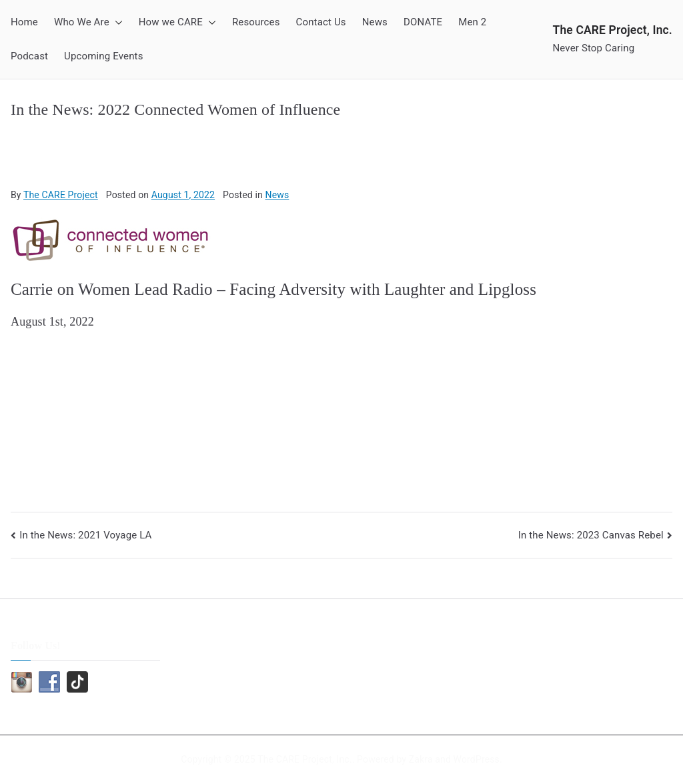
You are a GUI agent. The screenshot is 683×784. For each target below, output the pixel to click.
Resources (256, 22)
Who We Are (88, 22)
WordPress (477, 759)
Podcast (29, 56)
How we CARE (177, 22)
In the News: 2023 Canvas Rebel (591, 535)
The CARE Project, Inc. (613, 30)
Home (24, 22)
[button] (116, 22)
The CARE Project (61, 195)
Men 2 (472, 22)
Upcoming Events (103, 56)
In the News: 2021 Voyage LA (85, 535)
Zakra (421, 759)
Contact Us (321, 22)
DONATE (423, 22)
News (375, 22)
